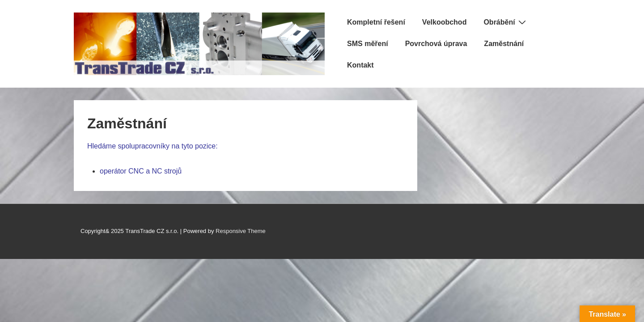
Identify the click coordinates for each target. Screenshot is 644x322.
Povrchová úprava (436, 44)
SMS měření (368, 44)
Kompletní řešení (376, 22)
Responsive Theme (241, 231)
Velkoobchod (445, 22)
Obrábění (506, 22)
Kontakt (360, 65)
